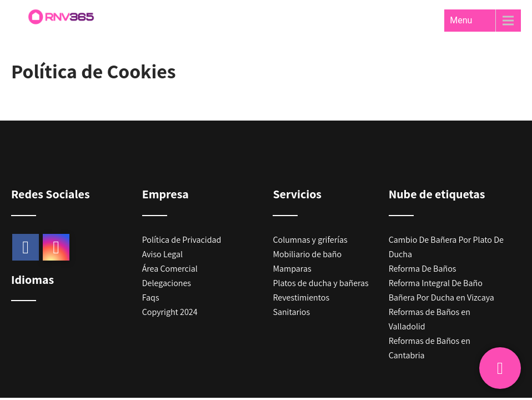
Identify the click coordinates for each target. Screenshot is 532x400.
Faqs (151, 297)
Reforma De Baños (423, 269)
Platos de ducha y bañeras (320, 283)
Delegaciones (167, 283)
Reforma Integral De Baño (436, 283)
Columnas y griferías (310, 240)
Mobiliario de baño (307, 254)
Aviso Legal (162, 254)
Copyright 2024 (170, 312)
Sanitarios (291, 312)
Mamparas (292, 269)
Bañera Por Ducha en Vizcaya (441, 297)
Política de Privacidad (182, 240)
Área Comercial (170, 269)
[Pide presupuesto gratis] (500, 368)
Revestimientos (301, 297)
